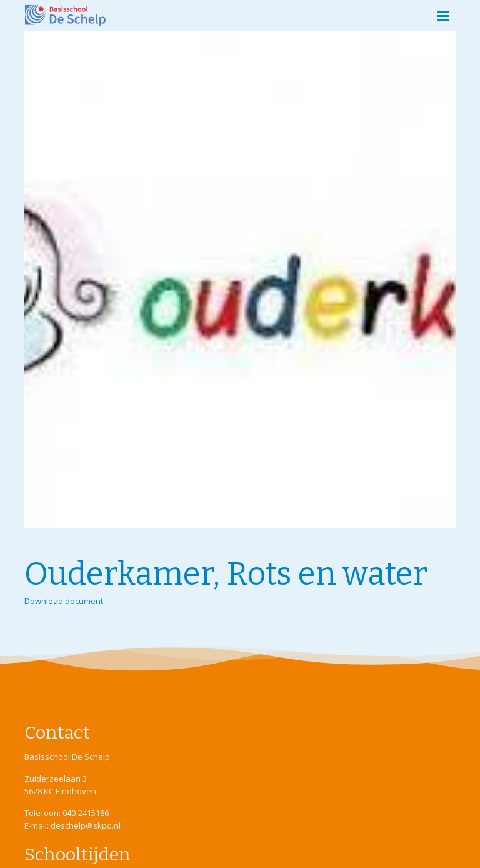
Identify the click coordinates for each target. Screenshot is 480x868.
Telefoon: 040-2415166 (67, 813)
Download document (64, 601)
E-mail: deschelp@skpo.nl (72, 825)
